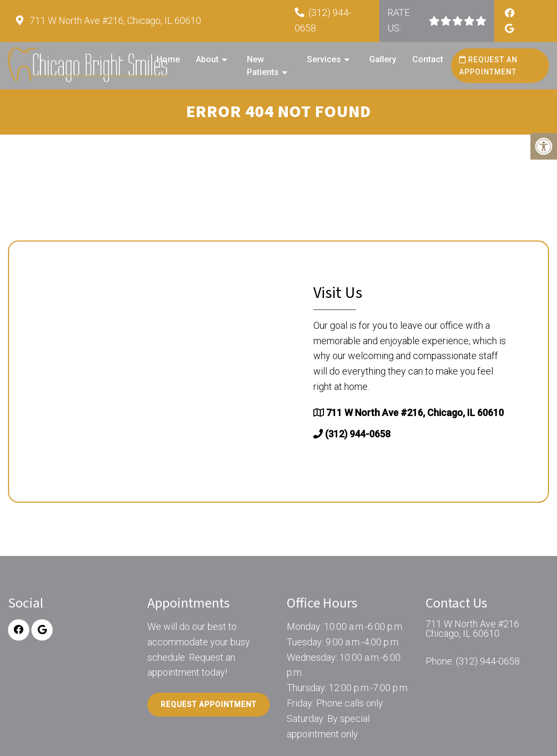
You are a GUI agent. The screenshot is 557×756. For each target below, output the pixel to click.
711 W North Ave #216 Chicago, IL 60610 (472, 629)
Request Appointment (209, 704)
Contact (428, 59)
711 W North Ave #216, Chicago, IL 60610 (114, 20)
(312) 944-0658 (358, 434)
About (207, 59)
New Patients (263, 66)
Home (168, 59)
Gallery (383, 59)
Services (324, 59)
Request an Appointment (488, 65)
